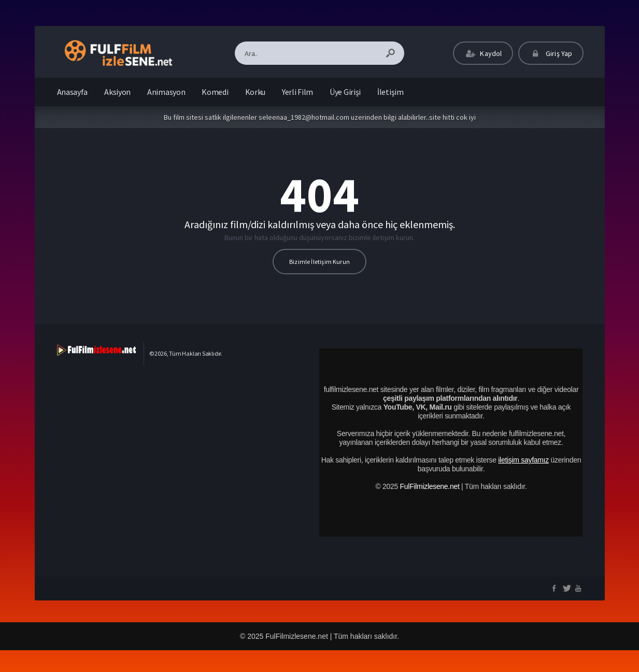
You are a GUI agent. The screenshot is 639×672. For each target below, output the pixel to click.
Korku (255, 92)
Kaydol (483, 53)
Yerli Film (297, 92)
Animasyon (166, 92)
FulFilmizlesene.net (430, 486)
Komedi (215, 92)
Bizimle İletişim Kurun (319, 262)
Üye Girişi (345, 92)
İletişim (390, 92)
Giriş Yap (551, 53)
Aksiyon (117, 92)
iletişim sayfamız (523, 460)
